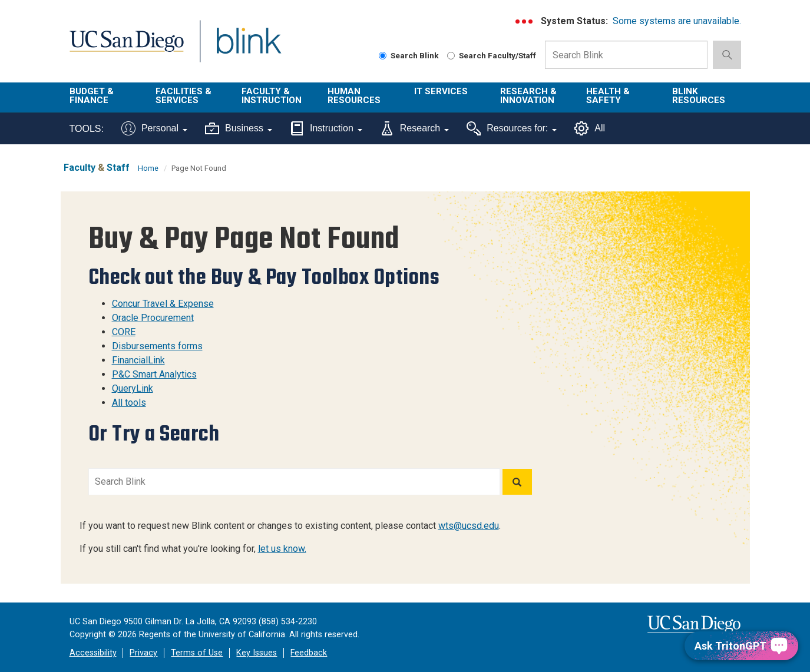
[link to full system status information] (525, 21)
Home (148, 168)
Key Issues (257, 653)
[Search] (517, 482)
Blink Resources (699, 96)
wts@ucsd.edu (469, 526)
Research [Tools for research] (414, 128)
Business (239, 128)
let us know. (282, 549)
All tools (129, 403)
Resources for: (512, 128)
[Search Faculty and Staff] (451, 56)
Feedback (309, 653)
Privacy (143, 653)
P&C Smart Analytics (154, 374)
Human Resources (354, 96)
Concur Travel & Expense (163, 304)
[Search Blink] (383, 56)
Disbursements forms (157, 346)
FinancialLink (138, 360)
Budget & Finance (92, 96)
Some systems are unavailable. (677, 21)
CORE (124, 332)
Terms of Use (197, 653)
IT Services (441, 91)
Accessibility (93, 653)
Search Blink (409, 55)
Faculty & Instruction (272, 96)
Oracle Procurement (153, 318)
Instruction (326, 128)
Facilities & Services (184, 96)
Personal (154, 128)
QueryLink (133, 388)
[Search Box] (626, 55)
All (590, 128)
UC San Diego (126, 48)
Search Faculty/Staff (492, 55)
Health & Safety (608, 96)
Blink (248, 48)
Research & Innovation (528, 96)
